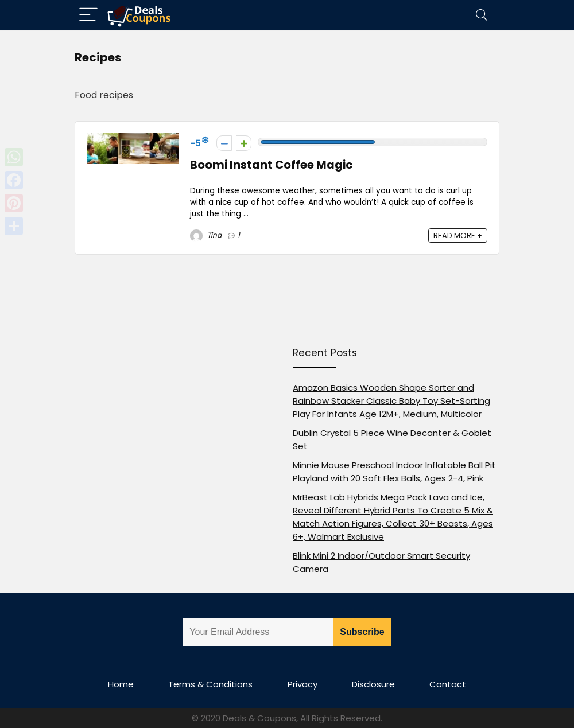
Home (121, 684)
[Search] (482, 15)
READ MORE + (458, 235)
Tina (206, 235)
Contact (448, 684)
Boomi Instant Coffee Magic (271, 165)
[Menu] (88, 15)
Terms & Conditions (210, 684)
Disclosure (373, 684)
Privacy (302, 684)
